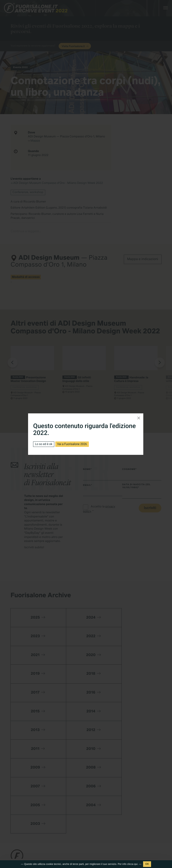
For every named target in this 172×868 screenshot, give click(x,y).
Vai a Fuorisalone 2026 (72, 444)
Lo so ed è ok (44, 444)
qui (136, 864)
